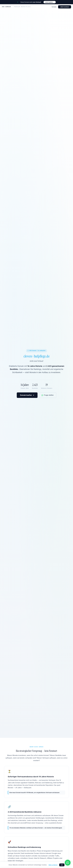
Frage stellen (48, 395)
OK (62, 865)
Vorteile (54, 7)
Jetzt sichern (65, 7)
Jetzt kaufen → (50, 2)
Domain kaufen (27, 395)
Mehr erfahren (53, 865)
